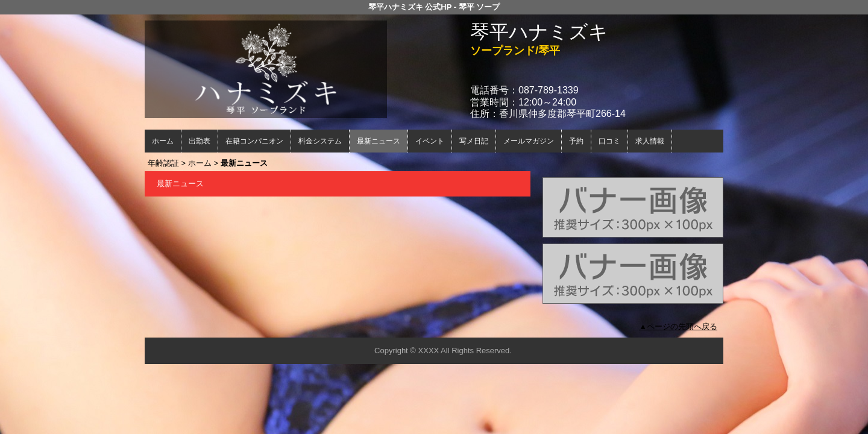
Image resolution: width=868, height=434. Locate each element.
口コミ (609, 141)
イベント (430, 141)
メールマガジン (529, 141)
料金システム (320, 141)
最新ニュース (379, 141)
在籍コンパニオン (254, 141)
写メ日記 (474, 141)
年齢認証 (163, 163)
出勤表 (200, 141)
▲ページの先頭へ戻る (678, 326)
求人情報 (650, 141)
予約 (576, 141)
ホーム (163, 141)
